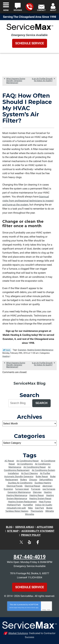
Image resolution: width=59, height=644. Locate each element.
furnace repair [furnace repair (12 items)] (22, 489)
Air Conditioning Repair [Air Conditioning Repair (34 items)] (35, 467)
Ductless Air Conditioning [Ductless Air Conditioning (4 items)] (20, 483)
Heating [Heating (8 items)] (48, 492)
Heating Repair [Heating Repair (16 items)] (37, 495)
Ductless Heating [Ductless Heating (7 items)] (43, 483)
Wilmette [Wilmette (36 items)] (50, 511)
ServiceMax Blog (29, 383)
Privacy (44, 610)
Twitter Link (7, 350)
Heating (6, 356)
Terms (49, 610)
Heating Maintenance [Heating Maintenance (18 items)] (17, 495)
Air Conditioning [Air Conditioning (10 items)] (25, 464)
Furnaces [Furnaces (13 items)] (36, 489)
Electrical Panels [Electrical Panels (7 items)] (15, 486)
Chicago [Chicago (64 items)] (33, 480)
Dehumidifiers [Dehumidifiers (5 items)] (46, 480)
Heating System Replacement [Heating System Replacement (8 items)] (22, 502)
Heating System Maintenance (40, 350)
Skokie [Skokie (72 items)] (49, 508)
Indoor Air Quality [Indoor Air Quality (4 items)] (44, 505)
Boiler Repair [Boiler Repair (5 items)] (42, 476)
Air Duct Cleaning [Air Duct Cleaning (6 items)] (29, 473)
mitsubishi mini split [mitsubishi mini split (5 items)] (16, 508)
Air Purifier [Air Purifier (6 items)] (45, 473)
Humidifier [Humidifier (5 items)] (28, 505)
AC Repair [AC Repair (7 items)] (9, 461)
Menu (6, 10)
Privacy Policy (21, 608)
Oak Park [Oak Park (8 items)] (39, 508)
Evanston (22, 350)
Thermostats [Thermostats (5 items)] (37, 511)
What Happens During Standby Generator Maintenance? (16, 81)
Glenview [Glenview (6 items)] (37, 492)
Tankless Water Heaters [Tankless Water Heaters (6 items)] (17, 511)
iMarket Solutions (18, 633)
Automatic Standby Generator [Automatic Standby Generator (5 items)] (19, 476)
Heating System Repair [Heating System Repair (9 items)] (40, 498)
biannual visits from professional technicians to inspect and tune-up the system (28, 201)
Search (41, 403)
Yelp (29, 542)
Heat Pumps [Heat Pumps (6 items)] (45, 502)
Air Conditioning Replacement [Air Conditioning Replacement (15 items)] (27, 469)
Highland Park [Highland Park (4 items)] (14, 505)
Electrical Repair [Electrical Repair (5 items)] (32, 486)
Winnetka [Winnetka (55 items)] (30, 514)
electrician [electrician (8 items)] (47, 486)
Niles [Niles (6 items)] (30, 508)
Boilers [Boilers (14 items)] (24, 480)
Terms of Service (31, 608)
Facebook (38, 542)
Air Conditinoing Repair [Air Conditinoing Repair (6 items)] (28, 461)
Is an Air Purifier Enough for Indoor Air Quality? (42, 80)
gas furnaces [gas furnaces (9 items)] (49, 489)
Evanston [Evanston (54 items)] (8, 489)
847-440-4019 (29, 7)
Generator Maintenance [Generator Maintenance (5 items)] (19, 492)
